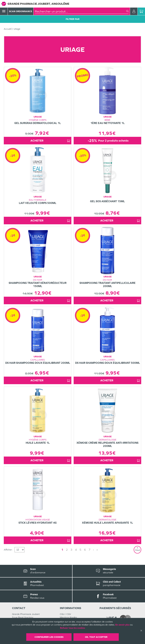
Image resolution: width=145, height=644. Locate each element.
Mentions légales (68, 617)
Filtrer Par (73, 19)
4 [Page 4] (76, 550)
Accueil (7, 29)
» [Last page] (97, 550)
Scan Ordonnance (21, 11)
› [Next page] (93, 550)
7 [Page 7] (89, 550)
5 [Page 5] (80, 550)
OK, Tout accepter (96, 637)
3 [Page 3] (71, 550)
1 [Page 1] (62, 550)
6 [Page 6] (85, 550)
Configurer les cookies (49, 637)
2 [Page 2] (67, 550)
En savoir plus (122, 625)
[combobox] (81, 11)
